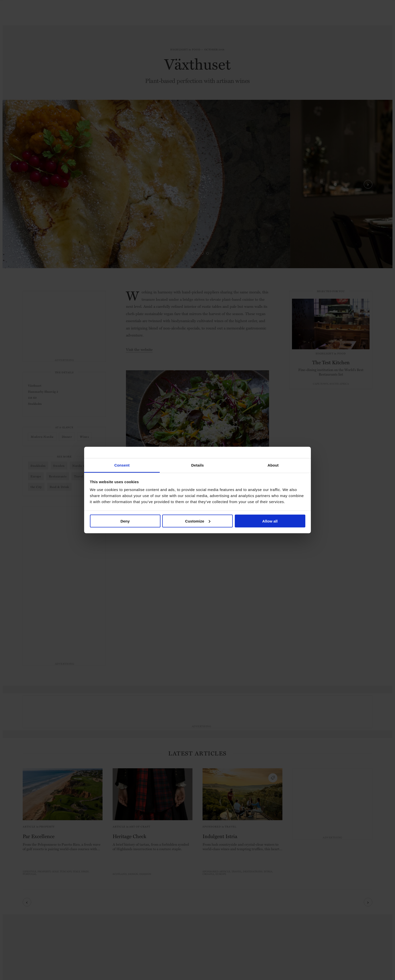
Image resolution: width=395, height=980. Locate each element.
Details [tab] (197, 465)
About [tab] (273, 465)
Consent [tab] (122, 465)
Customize (198, 521)
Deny (125, 521)
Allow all (270, 521)
